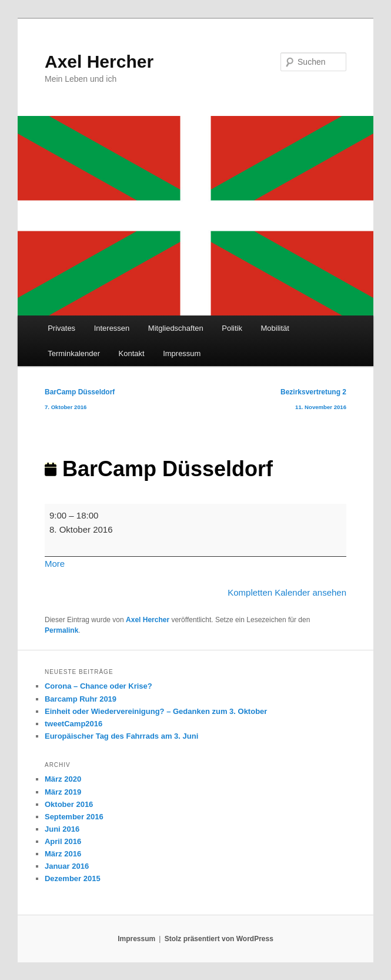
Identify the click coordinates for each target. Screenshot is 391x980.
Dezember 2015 (73, 878)
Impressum (182, 353)
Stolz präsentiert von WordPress (219, 939)
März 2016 (63, 854)
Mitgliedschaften (176, 328)
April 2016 (63, 841)
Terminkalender (74, 353)
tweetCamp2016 (73, 724)
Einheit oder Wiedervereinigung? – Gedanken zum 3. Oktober (156, 711)
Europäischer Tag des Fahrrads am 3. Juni (121, 736)
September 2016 (74, 817)
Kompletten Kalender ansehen (287, 592)
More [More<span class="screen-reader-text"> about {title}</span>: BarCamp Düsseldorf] (55, 564)
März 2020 (63, 779)
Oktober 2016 (69, 804)
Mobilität (275, 328)
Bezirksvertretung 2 (313, 402)
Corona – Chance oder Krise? (98, 686)
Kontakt (132, 353)
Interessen (112, 328)
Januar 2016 (67, 866)
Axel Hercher (99, 62)
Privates (61, 328)
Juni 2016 (62, 829)
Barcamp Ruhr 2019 (81, 699)
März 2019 (63, 792)
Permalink (61, 630)
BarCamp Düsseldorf (80, 402)
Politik (232, 328)
